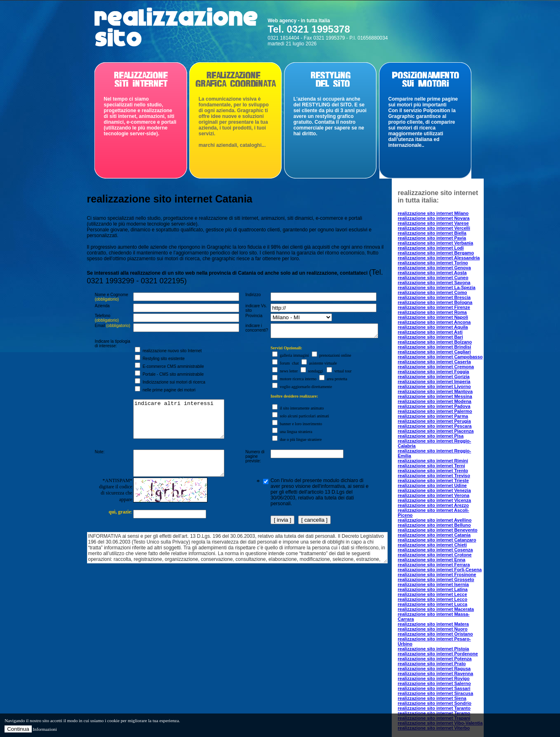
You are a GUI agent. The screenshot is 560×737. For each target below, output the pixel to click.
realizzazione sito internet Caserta (434, 362)
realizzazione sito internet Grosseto (436, 579)
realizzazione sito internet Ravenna (436, 673)
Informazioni (45, 729)
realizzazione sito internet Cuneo (433, 278)
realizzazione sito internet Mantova (435, 391)
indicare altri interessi (176, 429)
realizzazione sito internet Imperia (434, 381)
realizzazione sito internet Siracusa (436, 693)
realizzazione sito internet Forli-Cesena (440, 570)
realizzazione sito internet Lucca (433, 604)
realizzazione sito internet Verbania (436, 243)
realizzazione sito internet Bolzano (435, 342)
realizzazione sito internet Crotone (435, 555)
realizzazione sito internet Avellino (435, 520)
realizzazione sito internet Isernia (433, 584)
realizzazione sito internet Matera (433, 624)
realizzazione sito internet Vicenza (435, 500)
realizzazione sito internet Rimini (433, 461)
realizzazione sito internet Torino (433, 263)
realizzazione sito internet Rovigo (434, 678)
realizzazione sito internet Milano (433, 213)
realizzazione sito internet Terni (432, 466)
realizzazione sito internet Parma (433, 416)
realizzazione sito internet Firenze (434, 307)
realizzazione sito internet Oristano (435, 634)
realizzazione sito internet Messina (435, 396)
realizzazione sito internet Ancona (434, 322)
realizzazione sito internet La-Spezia (437, 287)
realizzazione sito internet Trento (433, 471)
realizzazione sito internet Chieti (432, 545)
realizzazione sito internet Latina (433, 589)
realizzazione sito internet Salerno (434, 683)
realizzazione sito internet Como (433, 292)
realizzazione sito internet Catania (434, 535)
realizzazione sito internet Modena (435, 401)
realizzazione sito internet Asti (430, 332)
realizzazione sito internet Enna (432, 560)
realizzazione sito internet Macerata (436, 609)
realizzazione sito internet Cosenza (435, 550)
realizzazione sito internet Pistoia (434, 649)
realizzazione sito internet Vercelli (434, 228)
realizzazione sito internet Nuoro (433, 629)
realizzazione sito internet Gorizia (434, 377)
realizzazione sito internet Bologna (435, 302)
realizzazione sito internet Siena (432, 698)
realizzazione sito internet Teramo (434, 713)
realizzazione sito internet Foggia (434, 372)
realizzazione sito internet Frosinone (437, 575)
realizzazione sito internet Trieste (433, 480)
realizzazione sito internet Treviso (434, 476)
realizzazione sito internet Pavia (432, 238)
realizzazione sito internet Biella (432, 233)
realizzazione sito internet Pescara (435, 426)
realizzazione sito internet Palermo (435, 411)
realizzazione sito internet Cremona (436, 367)
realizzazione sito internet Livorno (434, 386)
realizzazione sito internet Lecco (433, 599)
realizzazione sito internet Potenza (435, 659)
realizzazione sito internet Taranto (434, 708)
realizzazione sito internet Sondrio (435, 703)
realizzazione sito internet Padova (434, 406)
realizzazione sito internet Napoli (433, 317)
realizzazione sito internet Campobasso (440, 357)
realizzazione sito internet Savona (434, 283)
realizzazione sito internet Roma (432, 312)
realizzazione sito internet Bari (431, 337)
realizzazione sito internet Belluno (434, 525)
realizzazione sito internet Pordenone (438, 654)
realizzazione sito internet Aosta (432, 273)
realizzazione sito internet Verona (434, 495)
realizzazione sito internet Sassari (434, 688)
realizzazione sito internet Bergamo (436, 253)
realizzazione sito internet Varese (433, 223)
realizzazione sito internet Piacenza (436, 431)
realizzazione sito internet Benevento (438, 530)
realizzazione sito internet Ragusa (434, 669)
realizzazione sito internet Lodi (431, 248)
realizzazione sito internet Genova (434, 268)
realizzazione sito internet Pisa (431, 436)
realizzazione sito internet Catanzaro (437, 540)
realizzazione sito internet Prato (432, 664)
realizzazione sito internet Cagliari (434, 352)
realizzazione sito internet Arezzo (434, 505)
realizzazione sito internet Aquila (433, 327)
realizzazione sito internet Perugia (434, 421)
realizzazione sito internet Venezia (434, 490)
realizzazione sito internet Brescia (434, 297)
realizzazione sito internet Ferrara (434, 565)
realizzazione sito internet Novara (434, 218)
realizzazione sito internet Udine (432, 485)
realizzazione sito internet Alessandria (439, 258)
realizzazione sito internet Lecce (433, 594)
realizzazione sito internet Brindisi (435, 347)
